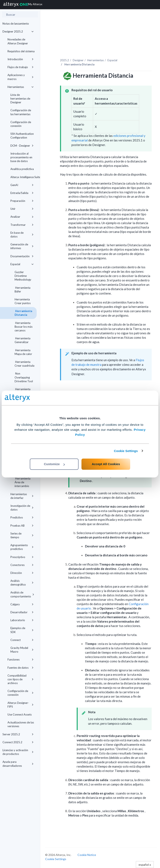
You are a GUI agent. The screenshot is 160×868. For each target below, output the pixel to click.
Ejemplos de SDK (22, 630)
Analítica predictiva (22, 169)
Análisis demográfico (22, 583)
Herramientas (21, 87)
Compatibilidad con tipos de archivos (21, 679)
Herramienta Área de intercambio (22, 482)
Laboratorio (22, 620)
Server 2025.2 (18, 734)
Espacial (22, 264)
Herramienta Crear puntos (23, 301)
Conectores (22, 565)
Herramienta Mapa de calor (23, 352)
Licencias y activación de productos (18, 752)
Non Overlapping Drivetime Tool (24, 377)
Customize (54, 464)
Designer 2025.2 (18, 31)
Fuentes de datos (21, 668)
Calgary (22, 604)
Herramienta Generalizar (22, 340)
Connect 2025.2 (18, 742)
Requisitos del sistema (21, 51)
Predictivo (22, 517)
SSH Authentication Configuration (22, 136)
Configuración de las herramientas (21, 112)
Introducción (21, 59)
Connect (22, 640)
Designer (78, 60)
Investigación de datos (22, 508)
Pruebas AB (22, 526)
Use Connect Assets (20, 714)
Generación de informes (22, 246)
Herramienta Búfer (22, 290)
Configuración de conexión (21, 124)
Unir (22, 209)
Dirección (22, 573)
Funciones (21, 659)
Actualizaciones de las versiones (21, 724)
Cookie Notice (87, 855)
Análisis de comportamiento (22, 594)
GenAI (22, 185)
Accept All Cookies (106, 464)
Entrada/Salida (22, 193)
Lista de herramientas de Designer (20, 99)
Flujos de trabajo (21, 67)
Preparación (22, 201)
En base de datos (22, 235)
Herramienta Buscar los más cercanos (24, 327)
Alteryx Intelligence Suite (24, 177)
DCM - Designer (22, 146)
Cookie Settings (126, 451)
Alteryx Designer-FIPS (21, 705)
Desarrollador (22, 612)
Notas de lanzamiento (16, 24)
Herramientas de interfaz (22, 496)
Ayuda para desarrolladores (18, 764)
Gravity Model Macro (22, 650)
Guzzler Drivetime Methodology (23, 276)
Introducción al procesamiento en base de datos (21, 157)
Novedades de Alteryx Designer (18, 41)
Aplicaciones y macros (21, 77)
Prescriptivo (22, 557)
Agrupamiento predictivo (22, 547)
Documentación (22, 256)
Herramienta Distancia (23, 313)
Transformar (22, 225)
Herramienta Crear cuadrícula (24, 364)
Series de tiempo (22, 535)
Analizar (22, 217)
